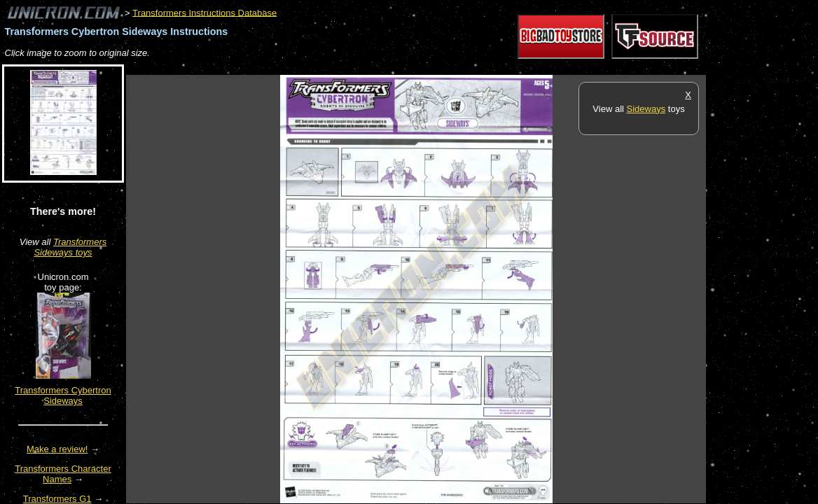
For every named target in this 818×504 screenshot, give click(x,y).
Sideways (646, 109)
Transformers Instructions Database (204, 12)
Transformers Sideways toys (70, 247)
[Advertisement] (381, 68)
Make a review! (57, 449)
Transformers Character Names (63, 474)
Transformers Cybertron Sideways (63, 395)
